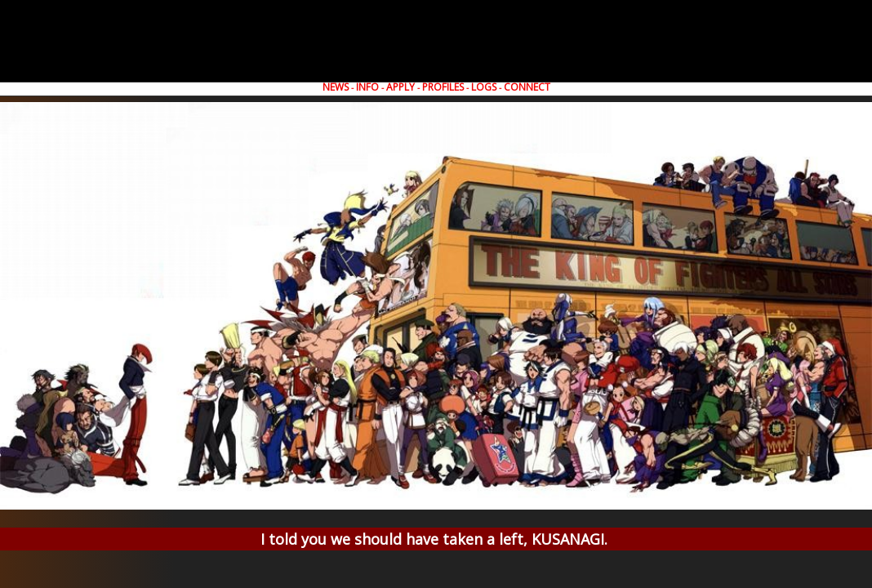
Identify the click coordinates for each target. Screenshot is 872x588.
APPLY (400, 87)
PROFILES (443, 87)
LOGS (484, 87)
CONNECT (527, 87)
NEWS (336, 87)
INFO (367, 87)
